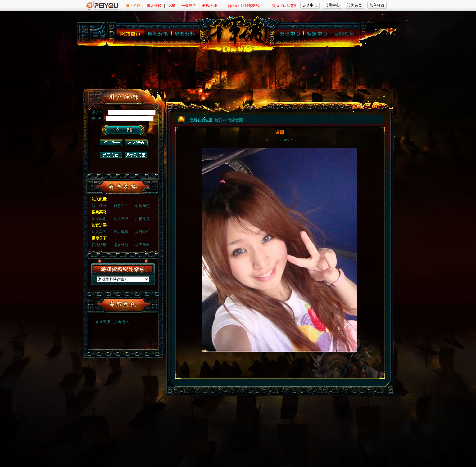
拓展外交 (121, 245)
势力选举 (121, 232)
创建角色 (143, 206)
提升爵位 (143, 232)
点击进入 (121, 322)
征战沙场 (99, 245)
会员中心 (332, 5)
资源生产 (121, 206)
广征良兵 (143, 219)
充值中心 (310, 5)
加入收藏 (377, 5)
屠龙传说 (154, 6)
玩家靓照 (235, 120)
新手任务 (99, 206)
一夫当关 (189, 6)
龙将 (171, 6)
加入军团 (99, 232)
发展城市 (99, 219)
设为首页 (355, 5)
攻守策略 (143, 245)
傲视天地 (210, 6)
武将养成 (121, 219)
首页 (218, 120)
